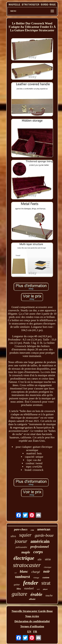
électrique (24, 558)
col (15, 573)
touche (49, 595)
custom (46, 578)
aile (40, 559)
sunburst (23, 577)
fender (31, 583)
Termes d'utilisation (32, 626)
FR (35, 632)
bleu (19, 589)
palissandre (21, 547)
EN (29, 632)
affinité (32, 599)
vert (38, 589)
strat (46, 583)
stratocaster (27, 565)
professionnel (39, 547)
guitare (19, 594)
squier (25, 535)
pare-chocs (21, 529)
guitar (17, 585)
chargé (36, 572)
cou (32, 530)
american (44, 529)
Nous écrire (32, 616)
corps (38, 552)
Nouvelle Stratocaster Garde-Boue (32, 611)
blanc (24, 571)
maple (26, 552)
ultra (13, 536)
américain (40, 541)
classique (48, 567)
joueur (21, 541)
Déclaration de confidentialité (32, 621)
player (45, 589)
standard (29, 588)
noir (46, 571)
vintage (36, 578)
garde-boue (44, 535)
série (48, 559)
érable (36, 594)
